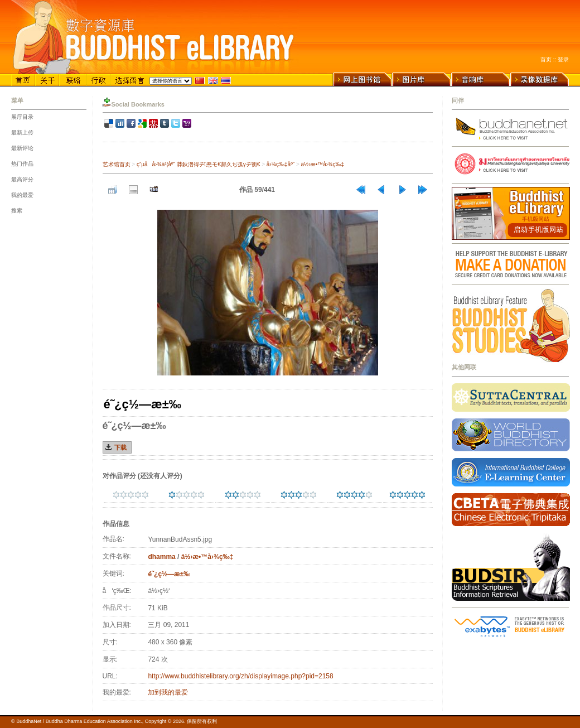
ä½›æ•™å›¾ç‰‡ (323, 164)
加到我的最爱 (168, 692)
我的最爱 (22, 195)
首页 (546, 59)
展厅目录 (22, 117)
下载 (120, 447)
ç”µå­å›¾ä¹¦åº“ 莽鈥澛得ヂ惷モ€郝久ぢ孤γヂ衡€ (198, 164)
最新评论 (22, 148)
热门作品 (22, 164)
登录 (563, 59)
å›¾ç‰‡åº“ (281, 164)
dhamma (161, 557)
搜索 (17, 211)
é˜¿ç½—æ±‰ (169, 574)
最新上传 (22, 132)
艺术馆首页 (117, 164)
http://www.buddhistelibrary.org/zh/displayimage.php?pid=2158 (240, 676)
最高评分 (22, 179)
